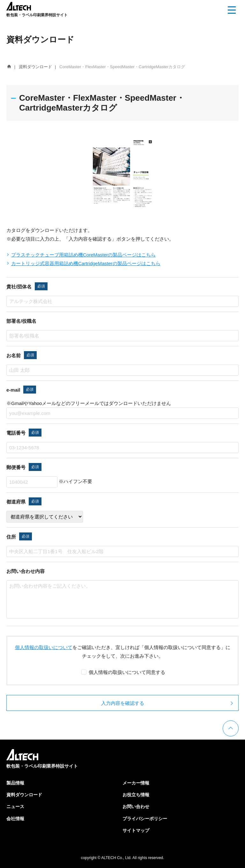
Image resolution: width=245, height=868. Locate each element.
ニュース (15, 807)
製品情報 (15, 783)
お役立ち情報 (136, 795)
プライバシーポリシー (145, 819)
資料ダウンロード (24, 795)
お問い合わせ (136, 807)
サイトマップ (136, 830)
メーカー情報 (136, 783)
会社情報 (15, 819)
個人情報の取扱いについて (44, 647)
